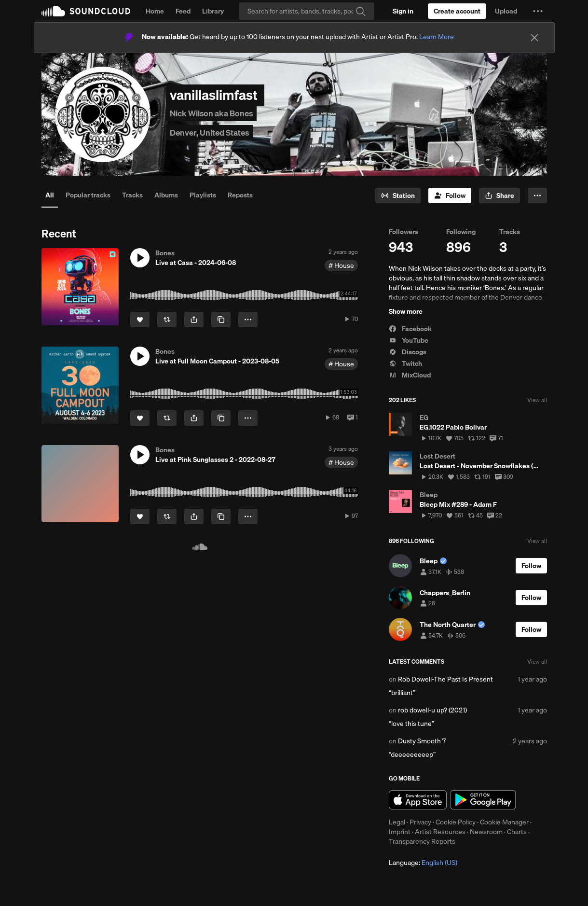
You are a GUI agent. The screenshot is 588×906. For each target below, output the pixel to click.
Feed (183, 11)
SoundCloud (86, 11)
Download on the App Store (418, 800)
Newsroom (486, 832)
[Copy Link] (221, 320)
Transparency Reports (422, 841)
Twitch (405, 363)
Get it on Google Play (483, 800)
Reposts (240, 195)
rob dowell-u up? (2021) (432, 710)
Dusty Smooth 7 (422, 741)
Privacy (420, 822)
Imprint (400, 832)
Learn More (437, 37)
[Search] (307, 11)
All (50, 195)
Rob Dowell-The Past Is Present (445, 679)
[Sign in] (403, 11)
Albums (166, 195)
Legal (397, 822)
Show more (406, 311)
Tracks (132, 195)
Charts (517, 832)
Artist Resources (440, 832)
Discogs (408, 352)
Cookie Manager (504, 822)
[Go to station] (398, 195)
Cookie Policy (456, 822)
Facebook (410, 329)
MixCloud (410, 375)
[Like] (140, 320)
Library (213, 11)
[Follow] (450, 195)
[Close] (534, 38)
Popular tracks (88, 195)
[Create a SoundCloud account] (457, 11)
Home (155, 11)
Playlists (203, 195)
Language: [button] (423, 863)
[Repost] (167, 320)
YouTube (409, 340)
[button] (538, 11)
